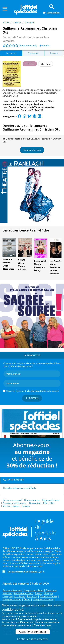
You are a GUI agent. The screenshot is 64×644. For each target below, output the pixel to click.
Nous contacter (32, 500)
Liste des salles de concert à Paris (19, 488)
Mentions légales (11, 506)
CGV (45, 503)
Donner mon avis (32, 150)
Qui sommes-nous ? (12, 500)
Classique (38, 104)
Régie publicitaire (51, 500)
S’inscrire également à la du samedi (33, 391)
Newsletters (35, 503)
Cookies (26, 506)
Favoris (44, 46)
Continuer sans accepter (33, 639)
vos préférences (21, 622)
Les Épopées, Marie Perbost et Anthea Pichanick (56, 267)
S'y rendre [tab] (33, 53)
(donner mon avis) (28, 46)
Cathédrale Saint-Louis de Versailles (26, 107)
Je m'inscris (32, 398)
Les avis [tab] (54, 53)
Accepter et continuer (33, 632)
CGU (52, 503)
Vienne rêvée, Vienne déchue (22, 264)
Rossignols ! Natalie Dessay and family (40, 266)
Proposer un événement (15, 503)
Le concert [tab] (11, 53)
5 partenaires (24, 619)
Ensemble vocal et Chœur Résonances (8, 264)
